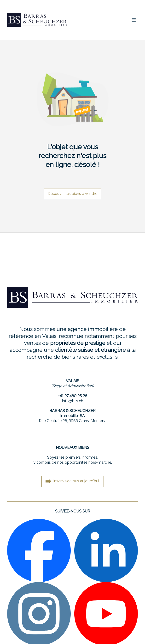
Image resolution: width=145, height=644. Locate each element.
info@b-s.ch (73, 401)
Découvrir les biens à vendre (72, 194)
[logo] (37, 20)
